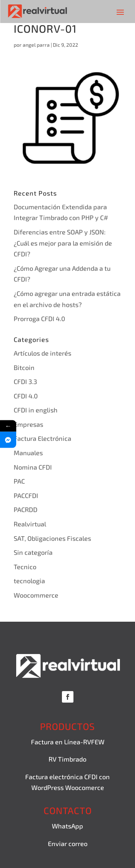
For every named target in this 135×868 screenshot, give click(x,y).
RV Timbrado (67, 759)
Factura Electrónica (42, 438)
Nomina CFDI (33, 467)
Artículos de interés (42, 353)
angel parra (36, 45)
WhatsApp (67, 826)
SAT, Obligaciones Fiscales (52, 538)
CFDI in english (36, 410)
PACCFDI (26, 495)
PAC (19, 481)
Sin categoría (33, 552)
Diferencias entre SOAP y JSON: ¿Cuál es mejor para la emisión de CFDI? (63, 243)
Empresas (28, 424)
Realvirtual (30, 524)
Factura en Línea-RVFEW (68, 742)
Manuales (28, 453)
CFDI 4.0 (26, 396)
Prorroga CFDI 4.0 (39, 319)
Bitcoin (24, 367)
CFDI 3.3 (25, 382)
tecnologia (29, 581)
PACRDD (26, 510)
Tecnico (25, 567)
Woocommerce (36, 595)
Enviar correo (68, 844)
